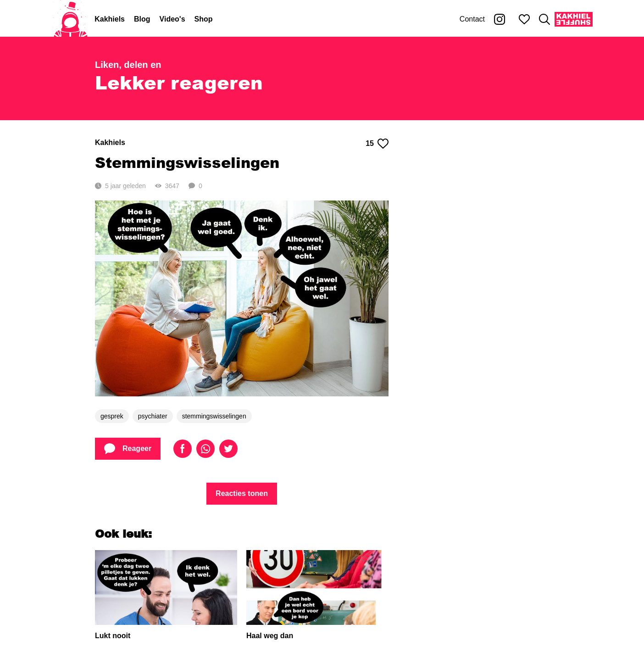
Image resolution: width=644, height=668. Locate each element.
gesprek (112, 416)
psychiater (153, 416)
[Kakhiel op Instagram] (500, 19)
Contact (472, 19)
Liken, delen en (128, 65)
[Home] (71, 19)
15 (377, 144)
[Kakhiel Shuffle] (574, 19)
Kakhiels (110, 19)
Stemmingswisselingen (187, 162)
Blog (142, 19)
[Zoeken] (544, 19)
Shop (204, 19)
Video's (172, 19)
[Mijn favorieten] (524, 19)
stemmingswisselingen (214, 416)
